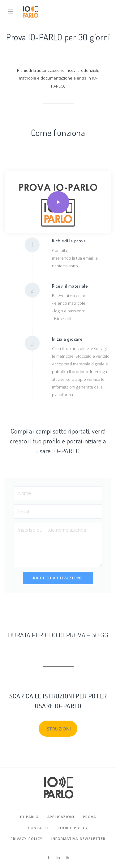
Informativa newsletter (78, 839)
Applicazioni (61, 817)
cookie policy (73, 828)
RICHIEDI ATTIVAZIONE (58, 578)
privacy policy (26, 839)
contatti (38, 828)
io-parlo (29, 817)
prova (89, 817)
